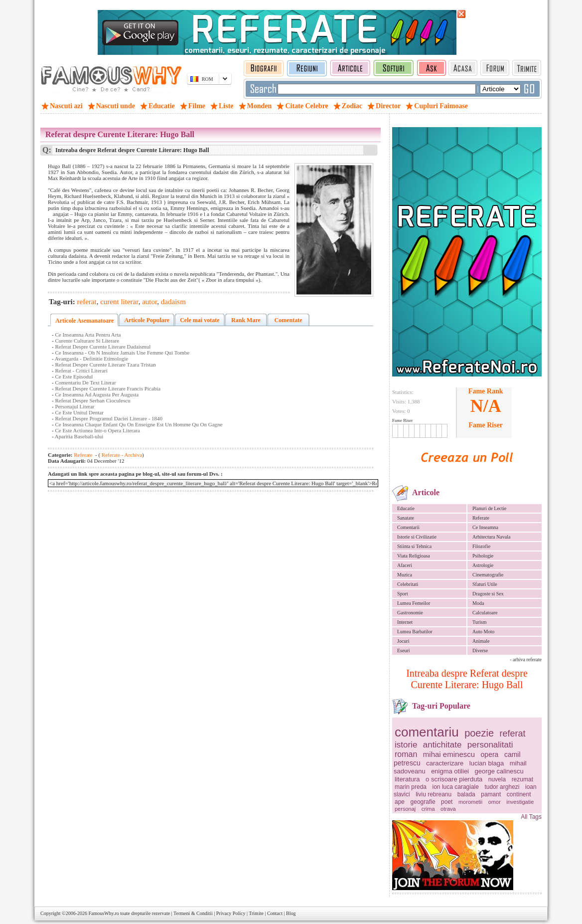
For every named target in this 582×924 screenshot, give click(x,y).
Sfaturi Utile (485, 584)
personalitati (490, 745)
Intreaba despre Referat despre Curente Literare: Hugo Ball (467, 679)
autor (149, 302)
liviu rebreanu (434, 794)
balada (466, 794)
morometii (470, 802)
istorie (406, 745)
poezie (479, 733)
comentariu (427, 732)
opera (490, 754)
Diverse (480, 650)
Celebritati (408, 584)
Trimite (256, 913)
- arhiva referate (526, 659)
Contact (275, 913)
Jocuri (403, 641)
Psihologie (483, 556)
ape (400, 802)
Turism (480, 622)
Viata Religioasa (414, 556)
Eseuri (404, 650)
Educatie (406, 508)
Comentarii (408, 527)
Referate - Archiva (121, 455)
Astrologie (483, 565)
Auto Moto (483, 632)
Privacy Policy (231, 913)
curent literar (119, 302)
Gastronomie (410, 613)
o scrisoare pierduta (454, 779)
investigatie (520, 802)
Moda (478, 603)
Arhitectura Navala (491, 537)
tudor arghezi (502, 787)
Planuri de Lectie (489, 508)
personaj (405, 809)
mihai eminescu (449, 754)
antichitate (442, 745)
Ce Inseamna (485, 527)
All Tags (531, 817)
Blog (291, 913)
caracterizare (445, 763)
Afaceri (405, 565)
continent (519, 794)
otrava (448, 809)
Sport (403, 594)
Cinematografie (488, 575)
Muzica (405, 575)
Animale (481, 641)
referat (513, 734)
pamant (491, 794)
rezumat (522, 779)
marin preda (411, 787)
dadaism (173, 302)
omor (495, 802)
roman (406, 754)
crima (428, 809)
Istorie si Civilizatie (417, 537)
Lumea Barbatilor (415, 632)
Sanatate (406, 518)
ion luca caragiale (456, 787)
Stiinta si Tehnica (414, 546)
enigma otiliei (450, 771)
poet (447, 802)
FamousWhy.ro (103, 913)
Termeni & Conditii (193, 913)
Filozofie (481, 546)
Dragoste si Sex (488, 594)
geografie (423, 802)
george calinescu (499, 771)
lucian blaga (487, 763)
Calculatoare (485, 613)
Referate (481, 518)
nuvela (497, 779)
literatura (407, 779)
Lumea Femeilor (414, 603)
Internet (405, 622)
